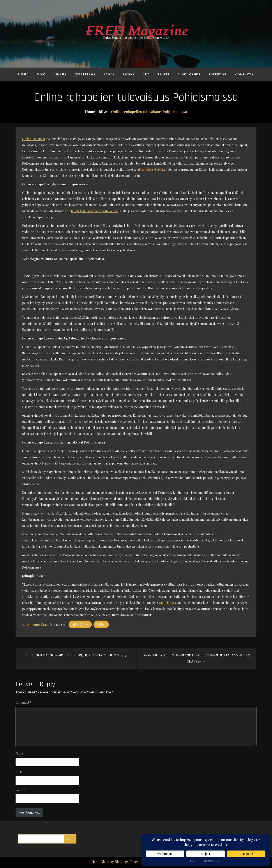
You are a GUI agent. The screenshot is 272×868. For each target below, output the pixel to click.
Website (21, 790)
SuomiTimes (168, 603)
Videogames (189, 74)
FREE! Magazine (136, 31)
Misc (41, 74)
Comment (23, 702)
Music (24, 74)
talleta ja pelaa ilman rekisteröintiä (94, 211)
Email (19, 772)
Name (20, 753)
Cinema (60, 74)
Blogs (109, 74)
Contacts (244, 74)
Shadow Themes (130, 862)
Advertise (218, 74)
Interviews (85, 74)
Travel (164, 74)
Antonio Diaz (37, 624)
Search (70, 839)
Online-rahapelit (34, 139)
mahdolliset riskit (152, 170)
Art (146, 74)
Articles (80, 624)
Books (129, 74)
